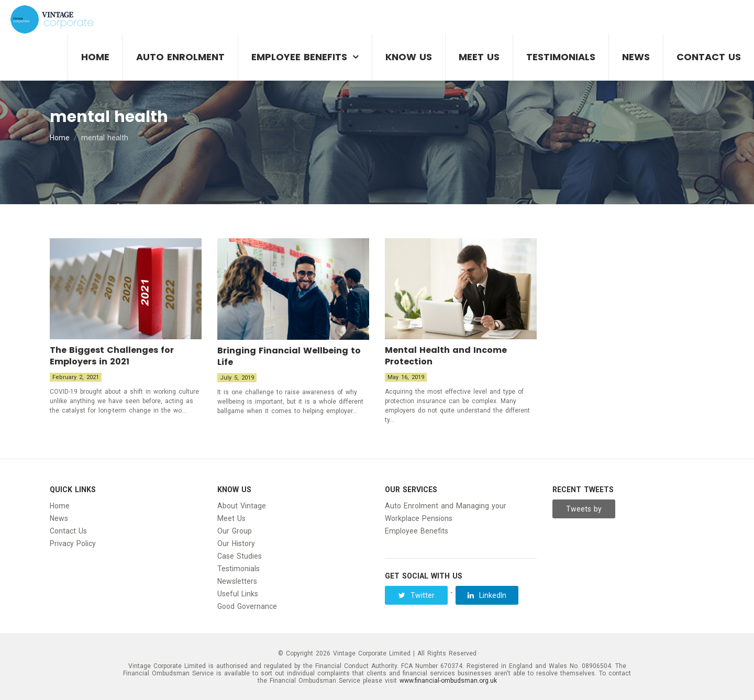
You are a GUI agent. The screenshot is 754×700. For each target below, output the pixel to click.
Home (95, 57)
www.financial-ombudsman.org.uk (448, 681)
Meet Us (479, 57)
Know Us (409, 57)
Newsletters (237, 581)
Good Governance (247, 606)
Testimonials (561, 57)
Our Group (235, 531)
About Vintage (242, 506)
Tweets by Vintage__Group (585, 512)
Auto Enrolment (180, 57)
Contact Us (709, 57)
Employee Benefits (299, 57)
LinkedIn (487, 595)
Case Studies (240, 556)
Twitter (417, 595)
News (636, 57)
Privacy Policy (73, 543)
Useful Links (238, 594)
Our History (236, 543)
